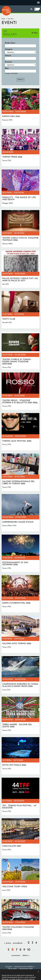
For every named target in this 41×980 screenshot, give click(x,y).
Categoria (9, 49)
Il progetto (9, 967)
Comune (8, 56)
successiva (16, 955)
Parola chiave (10, 43)
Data (7, 68)
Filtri (36, 33)
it (35, 9)
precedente (18, 943)
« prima (7, 943)
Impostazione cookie (26, 969)
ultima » (26, 955)
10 (29, 950)
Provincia (8, 62)
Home (3, 19)
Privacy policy (12, 969)
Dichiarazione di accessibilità (24, 967)
